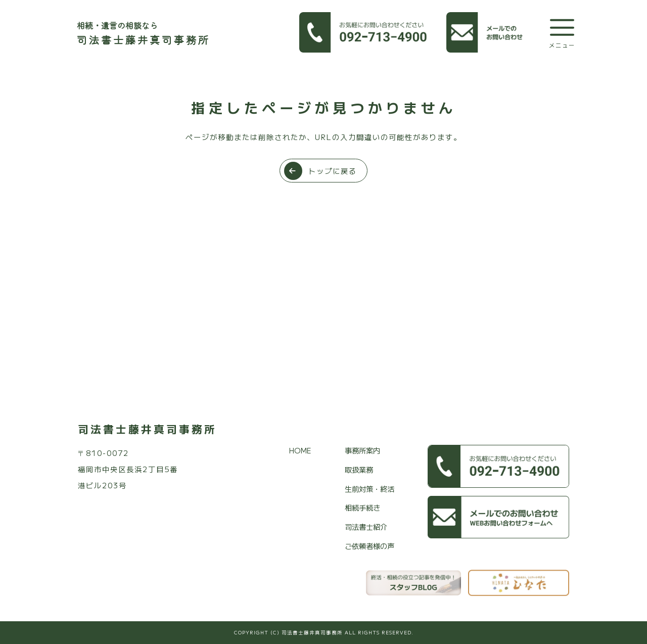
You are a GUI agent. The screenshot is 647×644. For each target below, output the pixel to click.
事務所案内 (362, 450)
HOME (300, 450)
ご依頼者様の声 (369, 546)
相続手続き (362, 507)
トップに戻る (320, 171)
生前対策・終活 (369, 489)
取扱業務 (359, 469)
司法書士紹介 (366, 526)
